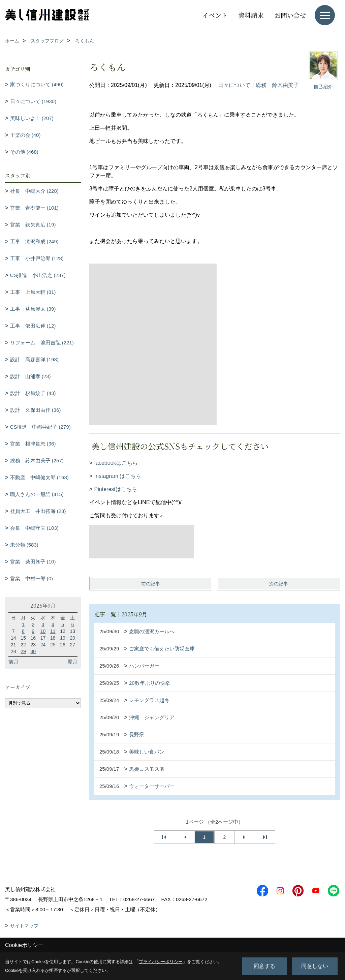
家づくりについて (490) (37, 84)
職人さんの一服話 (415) (37, 494)
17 (43, 638)
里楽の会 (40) (25, 135)
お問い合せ (290, 15)
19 (63, 638)
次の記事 (279, 584)
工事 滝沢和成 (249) (34, 241)
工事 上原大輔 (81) (33, 292)
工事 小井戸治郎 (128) (37, 258)
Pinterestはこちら (116, 489)
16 (33, 638)
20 (73, 638)
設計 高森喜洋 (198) (34, 359)
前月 (13, 662)
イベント (215, 15)
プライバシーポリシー (161, 962)
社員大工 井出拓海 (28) (38, 511)
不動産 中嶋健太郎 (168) (39, 477)
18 (53, 638)
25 (53, 645)
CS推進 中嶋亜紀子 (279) (40, 427)
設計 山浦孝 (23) (30, 376)
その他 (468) (24, 152)
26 (63, 645)
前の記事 (151, 584)
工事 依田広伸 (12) (33, 326)
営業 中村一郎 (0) (32, 578)
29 (23, 651)
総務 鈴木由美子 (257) (37, 461)
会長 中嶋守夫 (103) (34, 528)
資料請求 (251, 15)
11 (53, 631)
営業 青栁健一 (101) (34, 208)
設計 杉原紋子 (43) (33, 393)
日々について (234, 85)
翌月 (72, 662)
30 (33, 651)
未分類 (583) (24, 545)
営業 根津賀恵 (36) (33, 444)
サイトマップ (24, 926)
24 (43, 645)
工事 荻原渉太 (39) (33, 309)
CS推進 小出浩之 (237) (38, 275)
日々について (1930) (33, 101)
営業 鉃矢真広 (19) (33, 225)
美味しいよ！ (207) (32, 118)
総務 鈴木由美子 (277, 85)
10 (43, 631)
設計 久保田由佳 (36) (36, 410)
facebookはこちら (116, 463)
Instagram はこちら (118, 476)
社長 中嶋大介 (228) (34, 191)
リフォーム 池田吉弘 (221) (42, 343)
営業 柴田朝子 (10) (33, 562)
